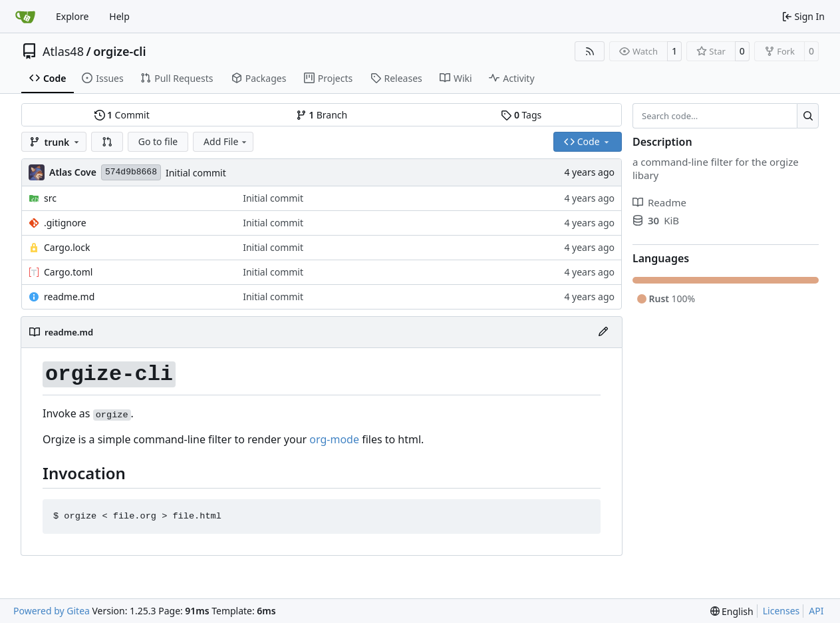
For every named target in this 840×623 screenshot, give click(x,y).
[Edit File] (603, 332)
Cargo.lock (67, 247)
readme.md (69, 297)
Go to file (158, 141)
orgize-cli (119, 51)
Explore (72, 16)
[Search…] (808, 116)
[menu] (732, 611)
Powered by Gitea (52, 611)
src (50, 198)
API (816, 611)
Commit (122, 115)
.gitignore (65, 223)
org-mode (334, 439)
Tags (521, 115)
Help (119, 16)
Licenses (781, 611)
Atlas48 (63, 51)
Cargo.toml (68, 272)
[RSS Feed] (590, 51)
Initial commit (196, 173)
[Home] (25, 17)
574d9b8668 (131, 172)
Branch (322, 115)
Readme (659, 202)
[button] (107, 142)
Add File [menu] (226, 141)
